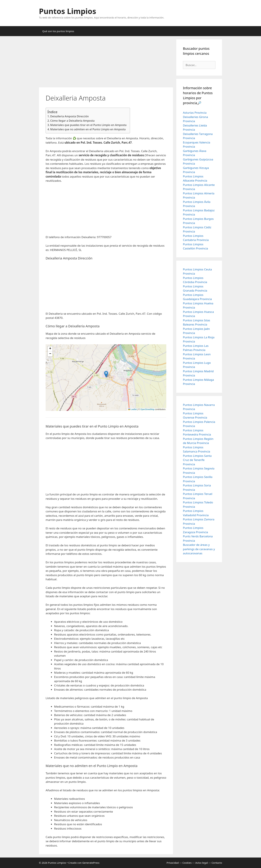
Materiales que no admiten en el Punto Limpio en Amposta (88, 129)
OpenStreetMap (147, 409)
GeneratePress (91, 863)
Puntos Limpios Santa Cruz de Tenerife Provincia (197, 460)
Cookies (187, 863)
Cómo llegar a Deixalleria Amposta (72, 121)
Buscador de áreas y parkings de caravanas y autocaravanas (199, 549)
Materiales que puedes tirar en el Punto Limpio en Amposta (88, 125)
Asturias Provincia (195, 113)
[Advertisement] (106, 63)
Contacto (217, 863)
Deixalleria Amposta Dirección (69, 116)
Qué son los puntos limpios (58, 31)
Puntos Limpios (68, 11)
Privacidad (173, 863)
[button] (106, 374)
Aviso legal (201, 863)
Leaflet (132, 409)
